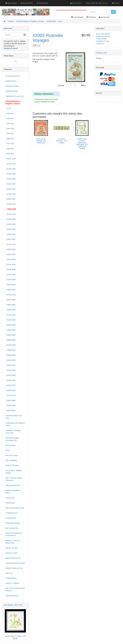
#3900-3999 (11, 305)
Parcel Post (10, 498)
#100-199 (10, 113)
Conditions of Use (103, 41)
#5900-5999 (11, 406)
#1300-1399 (11, 174)
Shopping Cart (101, 53)
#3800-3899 (11, 300)
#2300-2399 (11, 224)
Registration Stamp (13, 523)
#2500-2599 (11, 234)
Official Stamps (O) (13, 485)
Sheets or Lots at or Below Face (13, 542)
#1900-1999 (11, 204)
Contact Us (100, 44)
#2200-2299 (11, 219)
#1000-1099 (11, 159)
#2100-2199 (11, 214)
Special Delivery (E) (13, 558)
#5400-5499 (11, 380)
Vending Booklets (12, 596)
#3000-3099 (11, 259)
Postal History (11, 518)
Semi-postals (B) (12, 528)
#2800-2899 (11, 249)
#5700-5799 (11, 395)
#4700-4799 (11, 345)
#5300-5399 (11, 375)
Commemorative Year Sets (14, 417)
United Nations (11, 578)
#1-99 (8, 108)
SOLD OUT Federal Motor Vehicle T (15, 589)
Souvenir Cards (11, 553)
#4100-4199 (11, 315)
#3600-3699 (11, 290)
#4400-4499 (11, 330)
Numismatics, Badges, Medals (14, 472)
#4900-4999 (11, 355)
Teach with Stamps (103, 34)
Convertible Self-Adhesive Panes (15, 424)
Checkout (91, 17)
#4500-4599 (11, 335)
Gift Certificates (11, 460)
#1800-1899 (11, 199)
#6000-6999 (11, 411)
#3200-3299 (11, 270)
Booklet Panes (11, 81)
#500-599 (10, 134)
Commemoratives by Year (15, 563)
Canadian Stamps (12, 86)
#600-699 (10, 139)
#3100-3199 (11, 265)
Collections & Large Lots (15, 96)
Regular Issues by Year (14, 568)
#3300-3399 (11, 275)
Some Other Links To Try (97, 3)
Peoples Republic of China (13, 492)
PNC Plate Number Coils (15, 508)
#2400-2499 (11, 229)
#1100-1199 (11, 164)
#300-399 (10, 124)
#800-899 (10, 149)
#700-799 (10, 144)
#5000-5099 (11, 360)
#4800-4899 (11, 350)
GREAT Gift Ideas (12, 465)
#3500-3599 (11, 285)
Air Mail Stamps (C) (13, 76)
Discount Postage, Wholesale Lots (12, 439)
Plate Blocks (10, 503)
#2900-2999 (11, 254)
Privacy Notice (101, 39)
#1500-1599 (11, 184)
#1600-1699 (11, 189)
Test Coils (9, 573)
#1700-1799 (11, 194)
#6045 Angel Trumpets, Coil (15, 636)
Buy (83, 85)
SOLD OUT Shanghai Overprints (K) (14, 534)
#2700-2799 (11, 244)
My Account (104, 17)
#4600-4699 (11, 340)
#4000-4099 (11, 310)
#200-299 (10, 118)
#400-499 (10, 129)
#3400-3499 (11, 280)
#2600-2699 (11, 239)
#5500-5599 (11, 385)
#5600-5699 (11, 390)
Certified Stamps (12, 91)
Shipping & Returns (103, 36)
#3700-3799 (11, 295)
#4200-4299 (11, 320)
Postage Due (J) (12, 513)
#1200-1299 (11, 169)
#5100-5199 (11, 365)
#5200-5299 (11, 370)
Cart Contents (77, 17)
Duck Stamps (11, 445)
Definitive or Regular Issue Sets (13, 432)
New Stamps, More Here (13, 605)
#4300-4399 (11, 325)
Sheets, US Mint (12, 548)
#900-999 (10, 154)
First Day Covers (12, 455)
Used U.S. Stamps (12, 583)
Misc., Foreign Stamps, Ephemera (14, 479)
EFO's (8, 450)
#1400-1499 (11, 179)
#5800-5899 (11, 400)
